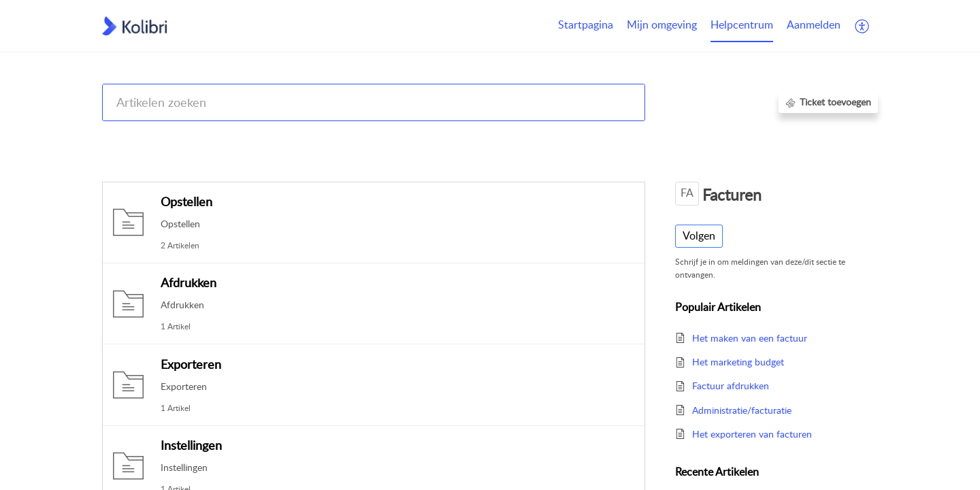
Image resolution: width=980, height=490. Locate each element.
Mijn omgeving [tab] (662, 24)
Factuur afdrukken (731, 386)
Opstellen (186, 201)
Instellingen (191, 445)
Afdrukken (189, 282)
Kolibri (646, 138)
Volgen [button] (699, 235)
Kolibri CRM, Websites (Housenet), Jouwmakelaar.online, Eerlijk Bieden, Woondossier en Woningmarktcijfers (393, 138)
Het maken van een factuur (750, 338)
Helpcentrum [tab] (742, 24)
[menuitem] (814, 26)
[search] (374, 102)
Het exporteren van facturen (752, 434)
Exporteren (191, 364)
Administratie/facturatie (742, 410)
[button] (863, 26)
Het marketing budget (738, 362)
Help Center (127, 138)
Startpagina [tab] (586, 24)
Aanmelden (814, 24)
